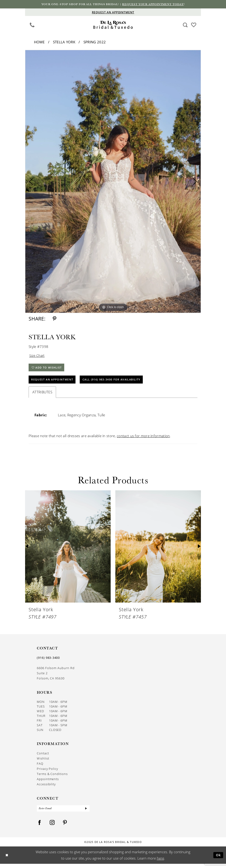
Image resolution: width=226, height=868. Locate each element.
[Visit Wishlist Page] (194, 25)
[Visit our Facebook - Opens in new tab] (40, 827)
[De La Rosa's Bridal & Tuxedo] (113, 25)
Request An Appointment (55, 383)
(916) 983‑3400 (48, 661)
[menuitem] (32, 25)
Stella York (64, 42)
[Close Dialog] (7, 859)
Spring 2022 (95, 42)
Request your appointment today (156, 4)
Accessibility (46, 788)
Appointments (48, 782)
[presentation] (68, 550)
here (160, 862)
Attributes (42, 395)
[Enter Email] (63, 812)
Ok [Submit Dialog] (218, 859)
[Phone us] (32, 25)
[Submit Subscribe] (86, 812)
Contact (43, 757)
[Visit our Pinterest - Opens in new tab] (65, 827)
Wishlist (43, 762)
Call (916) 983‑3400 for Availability (120, 383)
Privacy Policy (47, 772)
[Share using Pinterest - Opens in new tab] (55, 319)
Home (39, 42)
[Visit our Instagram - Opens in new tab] (52, 827)
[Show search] (185, 25)
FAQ (40, 767)
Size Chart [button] (38, 356)
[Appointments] (113, 13)
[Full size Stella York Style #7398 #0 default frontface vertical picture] (113, 182)
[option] (113, 182)
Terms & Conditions (52, 777)
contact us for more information (143, 439)
